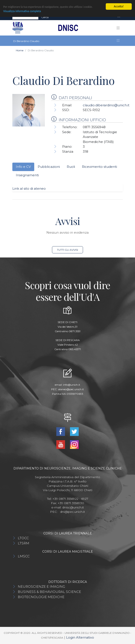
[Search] (25, 17)
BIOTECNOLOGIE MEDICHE (41, 597)
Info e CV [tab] (23, 167)
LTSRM (24, 543)
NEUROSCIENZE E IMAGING (41, 587)
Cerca (45, 17)
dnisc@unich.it (73, 507)
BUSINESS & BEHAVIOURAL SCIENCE (49, 592)
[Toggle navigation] (119, 17)
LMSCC (24, 556)
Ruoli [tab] (71, 167)
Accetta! (119, 6)
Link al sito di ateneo (29, 189)
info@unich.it (72, 385)
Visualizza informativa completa (22, 11)
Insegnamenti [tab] (27, 175)
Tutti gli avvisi (67, 250)
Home (20, 50)
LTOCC (23, 538)
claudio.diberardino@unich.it (106, 105)
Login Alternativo (80, 637)
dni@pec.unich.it (72, 512)
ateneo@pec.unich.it (71, 389)
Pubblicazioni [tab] (49, 167)
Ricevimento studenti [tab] (99, 167)
